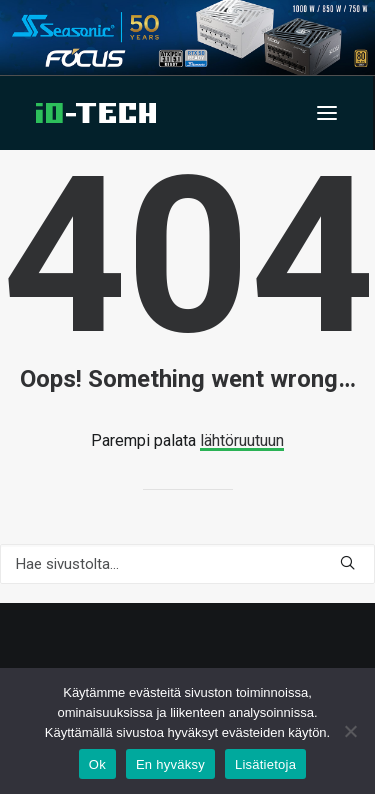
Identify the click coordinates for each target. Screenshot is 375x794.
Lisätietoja (265, 764)
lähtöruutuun (242, 440)
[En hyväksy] (350, 731)
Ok (97, 764)
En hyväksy (170, 764)
